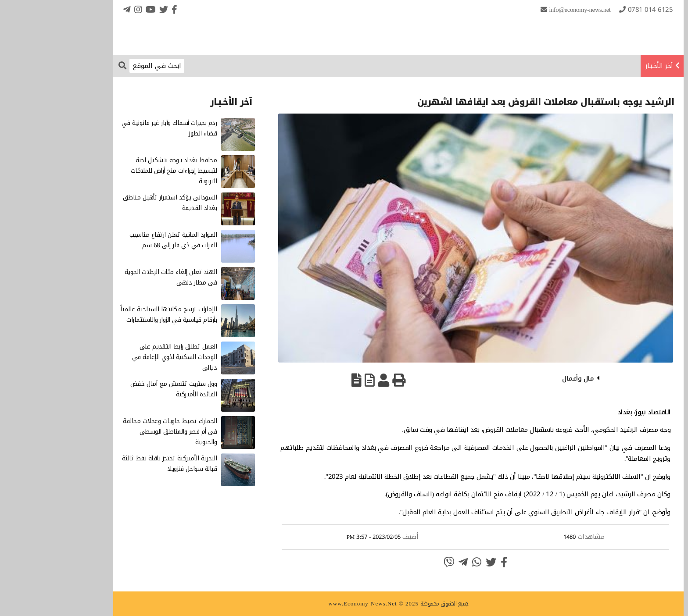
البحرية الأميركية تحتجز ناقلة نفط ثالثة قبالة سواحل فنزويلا (115, 464)
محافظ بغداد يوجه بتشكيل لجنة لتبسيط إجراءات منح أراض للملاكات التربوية (120, 171)
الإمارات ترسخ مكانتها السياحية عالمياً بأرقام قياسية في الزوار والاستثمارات (114, 315)
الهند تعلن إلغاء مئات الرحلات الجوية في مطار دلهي (116, 277)
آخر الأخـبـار (605, 66)
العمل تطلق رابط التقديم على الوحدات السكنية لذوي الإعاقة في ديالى (120, 357)
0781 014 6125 (596, 10)
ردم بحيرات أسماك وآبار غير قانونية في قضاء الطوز (115, 128)
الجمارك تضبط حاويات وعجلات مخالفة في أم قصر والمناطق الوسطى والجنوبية (115, 432)
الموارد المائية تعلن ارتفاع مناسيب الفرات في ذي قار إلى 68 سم (119, 240)
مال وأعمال (523, 378)
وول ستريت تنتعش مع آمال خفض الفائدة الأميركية (119, 389)
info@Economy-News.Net (525, 10)
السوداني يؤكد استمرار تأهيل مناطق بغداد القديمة (116, 203)
